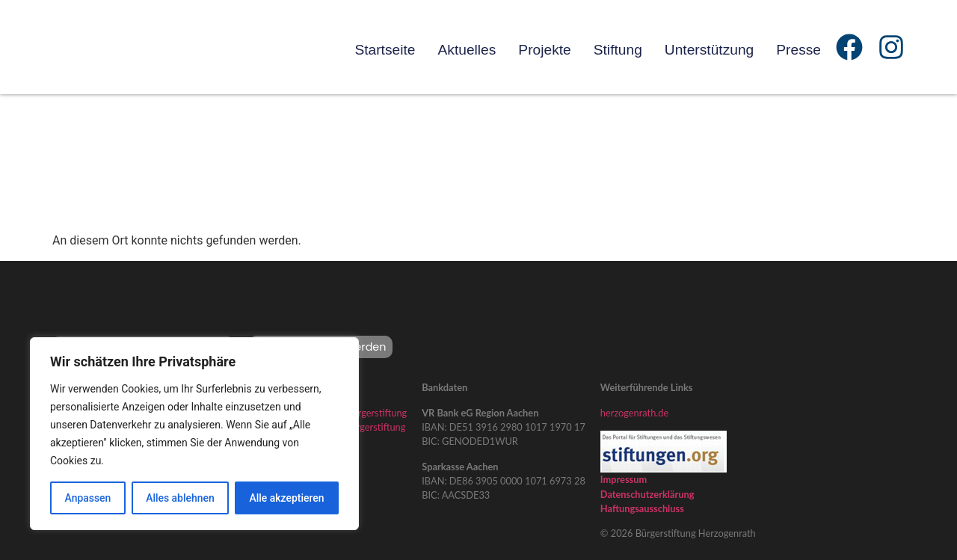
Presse (798, 50)
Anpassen (87, 498)
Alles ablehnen (180, 498)
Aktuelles (467, 50)
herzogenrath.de (634, 413)
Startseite (385, 50)
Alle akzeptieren (286, 498)
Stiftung (618, 50)
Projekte (544, 50)
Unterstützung (709, 50)
